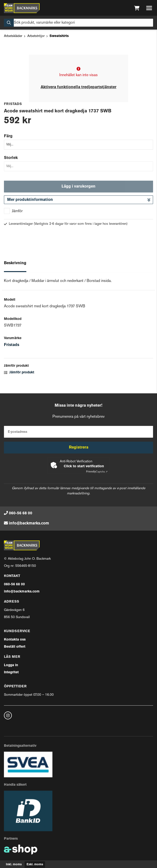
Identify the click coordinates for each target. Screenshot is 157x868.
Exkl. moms (35, 865)
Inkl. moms (14, 865)
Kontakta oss (15, 640)
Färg (8, 136)
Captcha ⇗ (97, 472)
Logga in (11, 665)
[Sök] (78, 23)
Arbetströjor (36, 36)
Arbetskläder (13, 36)
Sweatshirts (59, 36)
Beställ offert (15, 647)
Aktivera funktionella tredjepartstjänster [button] (78, 87)
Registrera (79, 448)
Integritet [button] (11, 672)
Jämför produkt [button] (19, 373)
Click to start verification (84, 466)
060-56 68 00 (21, 513)
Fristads (12, 345)
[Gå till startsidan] (22, 8)
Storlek (11, 158)
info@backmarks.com (29, 523)
